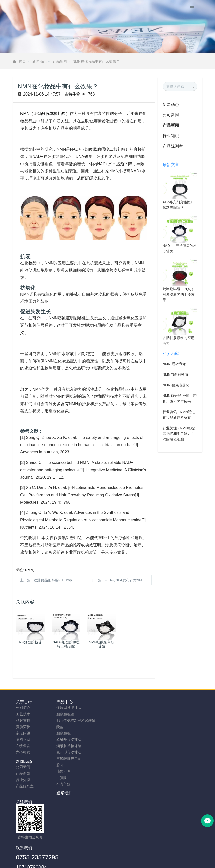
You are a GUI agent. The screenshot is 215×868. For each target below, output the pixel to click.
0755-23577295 (132, 804)
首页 (22, 61)
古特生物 (72, 94)
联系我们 (166, 702)
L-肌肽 (69, 778)
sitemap (74, 856)
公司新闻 (171, 115)
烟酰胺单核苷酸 (51, 114)
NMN (25, 114)
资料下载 (23, 739)
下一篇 (121, 580)
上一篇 (50, 580)
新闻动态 (39, 61)
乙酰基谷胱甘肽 (76, 739)
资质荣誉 (23, 727)
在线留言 (23, 746)
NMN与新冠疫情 (176, 374)
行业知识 (171, 136)
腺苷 (67, 765)
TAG (104, 856)
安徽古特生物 (66, 850)
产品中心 (72, 702)
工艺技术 (23, 714)
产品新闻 (60, 61)
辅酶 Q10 (71, 771)
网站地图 (91, 856)
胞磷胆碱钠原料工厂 (103, 862)
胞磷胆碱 (71, 733)
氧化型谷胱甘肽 (76, 752)
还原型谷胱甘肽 (76, 708)
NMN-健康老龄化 (176, 385)
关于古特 (24, 702)
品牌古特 (23, 720)
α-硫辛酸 (70, 784)
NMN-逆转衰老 (174, 364)
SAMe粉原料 (172, 862)
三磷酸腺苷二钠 (76, 759)
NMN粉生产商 (73, 862)
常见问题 (23, 733)
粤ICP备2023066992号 (129, 856)
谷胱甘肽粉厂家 (46, 862)
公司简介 (23, 708)
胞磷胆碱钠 (72, 714)
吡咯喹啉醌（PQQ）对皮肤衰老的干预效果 (179, 294)
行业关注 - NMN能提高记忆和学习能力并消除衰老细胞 (179, 434)
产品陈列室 (173, 146)
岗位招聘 (23, 752)
